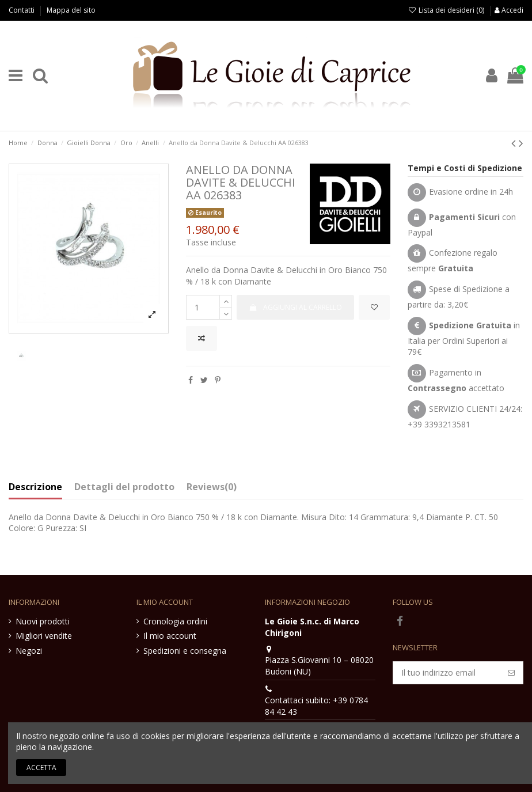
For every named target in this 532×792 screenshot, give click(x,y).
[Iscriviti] (511, 673)
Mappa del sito (71, 10)
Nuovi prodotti (43, 621)
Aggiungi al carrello (295, 307)
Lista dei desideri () (447, 10)
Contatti (22, 10)
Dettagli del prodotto (124, 487)
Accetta (41, 768)
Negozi (29, 651)
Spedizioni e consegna (185, 651)
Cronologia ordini (175, 621)
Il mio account (170, 636)
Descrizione (35, 487)
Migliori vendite (44, 636)
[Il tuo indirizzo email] (447, 673)
